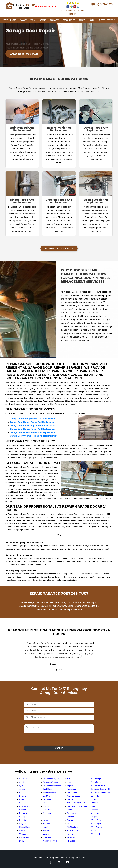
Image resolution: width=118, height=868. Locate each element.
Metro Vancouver (50, 841)
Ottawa (70, 820)
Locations (111, 19)
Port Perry (71, 834)
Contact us (102, 20)
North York (71, 799)
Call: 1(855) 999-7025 (24, 54)
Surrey (94, 799)
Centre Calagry (25, 827)
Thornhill (94, 803)
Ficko (45, 803)
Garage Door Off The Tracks (69, 20)
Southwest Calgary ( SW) (101, 792)
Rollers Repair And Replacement (59, 129)
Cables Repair (43, 20)
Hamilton (47, 824)
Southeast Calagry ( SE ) (101, 789)
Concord (23, 831)
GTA (45, 817)
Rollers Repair (13, 20)
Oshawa (70, 817)
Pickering (71, 824)
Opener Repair (82, 20)
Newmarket (72, 789)
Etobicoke (47, 799)
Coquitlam (23, 834)
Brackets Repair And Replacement (59, 201)
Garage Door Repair (58, 858)
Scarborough (96, 779)
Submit (59, 748)
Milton (69, 779)
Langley (46, 834)
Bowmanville (24, 806)
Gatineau (47, 806)
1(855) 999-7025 (102, 4)
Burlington (23, 817)
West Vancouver (97, 827)
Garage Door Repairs (55, 20)
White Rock (96, 834)
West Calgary (96, 824)
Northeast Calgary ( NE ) (77, 803)
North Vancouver (74, 796)
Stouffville (95, 796)
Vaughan (94, 817)
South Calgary (97, 782)
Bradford (23, 810)
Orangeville (72, 813)
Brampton (23, 813)
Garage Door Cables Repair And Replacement (32, 426)
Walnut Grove (96, 820)
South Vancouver (98, 786)
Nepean (70, 786)
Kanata (46, 831)
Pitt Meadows (72, 827)
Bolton (22, 803)
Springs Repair (33, 20)
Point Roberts (73, 831)
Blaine (22, 799)
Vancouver (95, 813)
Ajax (21, 786)
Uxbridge (94, 810)
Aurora (22, 789)
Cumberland (24, 837)
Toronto (94, 806)
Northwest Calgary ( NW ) (77, 806)
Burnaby (23, 820)
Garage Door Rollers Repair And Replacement (33, 429)
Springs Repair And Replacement (22, 129)
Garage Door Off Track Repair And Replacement (34, 436)
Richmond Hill (73, 841)
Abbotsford (24, 779)
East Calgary (48, 789)
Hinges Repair (92, 20)
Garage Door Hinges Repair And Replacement (33, 422)
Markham (47, 837)
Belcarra (23, 796)
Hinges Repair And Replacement (22, 201)
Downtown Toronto (51, 782)
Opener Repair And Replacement (96, 129)
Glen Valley (48, 810)
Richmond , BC (73, 837)
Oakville (70, 810)
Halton (46, 820)
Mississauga (72, 782)
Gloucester (48, 813)
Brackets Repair (23, 20)
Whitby (94, 831)
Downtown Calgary (51, 779)
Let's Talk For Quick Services (59, 248)
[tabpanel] (59, 654)
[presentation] (41, 739)
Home (5, 19)
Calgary (22, 824)
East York (47, 796)
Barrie (22, 792)
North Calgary (73, 792)
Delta (21, 841)
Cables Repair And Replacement (96, 201)
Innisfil (46, 827)
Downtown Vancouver (52, 786)
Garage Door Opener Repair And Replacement (33, 432)
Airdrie (22, 782)
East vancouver (49, 792)
